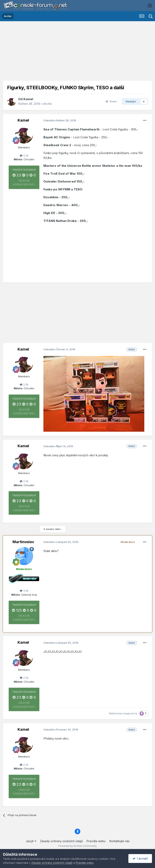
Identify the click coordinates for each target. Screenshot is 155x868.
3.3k (24, 591)
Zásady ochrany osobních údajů (61, 841)
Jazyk (31, 841)
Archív (48, 104)
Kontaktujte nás (119, 841)
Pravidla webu (96, 841)
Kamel (28, 99)
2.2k (24, 155)
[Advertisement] (77, 52)
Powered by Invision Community (77, 846)
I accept (140, 858)
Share (111, 101)
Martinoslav (23, 542)
